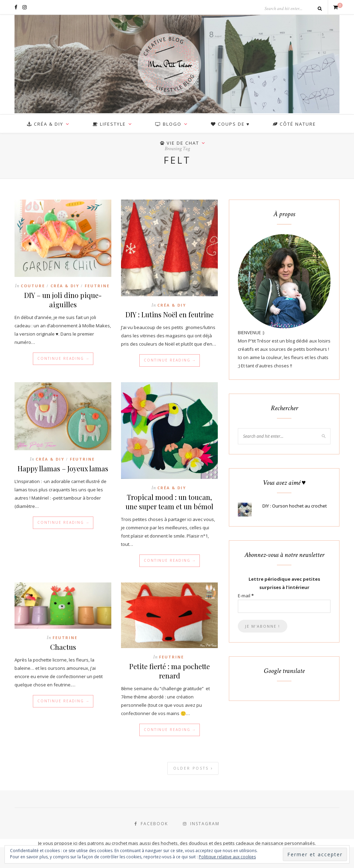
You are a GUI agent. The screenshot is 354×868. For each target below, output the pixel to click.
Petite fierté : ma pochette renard (170, 671)
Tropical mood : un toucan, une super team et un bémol (169, 502)
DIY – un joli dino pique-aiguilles (63, 300)
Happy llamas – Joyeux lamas (63, 468)
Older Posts (193, 768)
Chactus (63, 647)
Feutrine (97, 286)
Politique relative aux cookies (227, 857)
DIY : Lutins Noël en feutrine (170, 314)
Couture (33, 286)
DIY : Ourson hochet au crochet (295, 506)
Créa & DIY (65, 286)
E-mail (246, 596)
